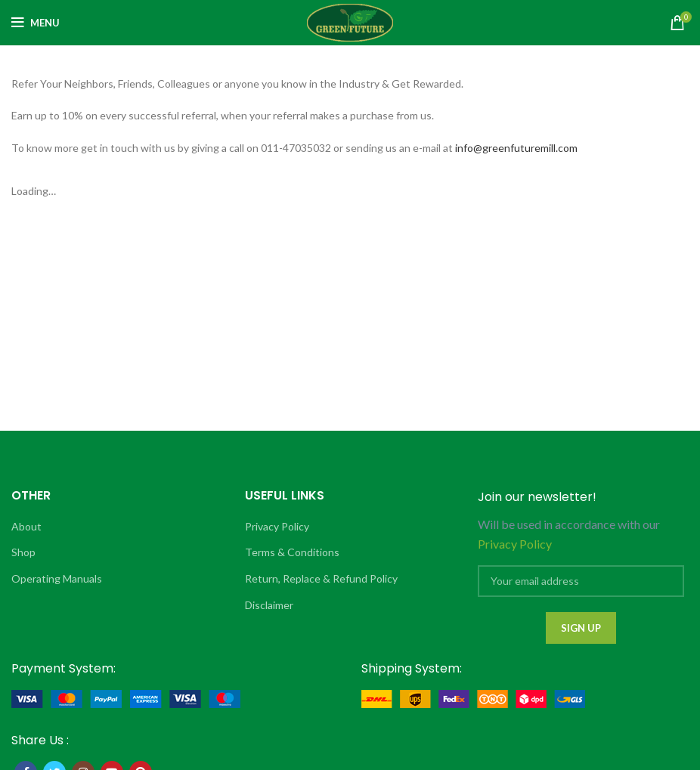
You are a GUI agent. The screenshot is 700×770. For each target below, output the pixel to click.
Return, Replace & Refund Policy (321, 578)
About (26, 526)
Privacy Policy (277, 526)
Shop (23, 552)
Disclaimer (269, 605)
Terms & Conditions (292, 552)
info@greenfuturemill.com (516, 148)
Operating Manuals (57, 578)
